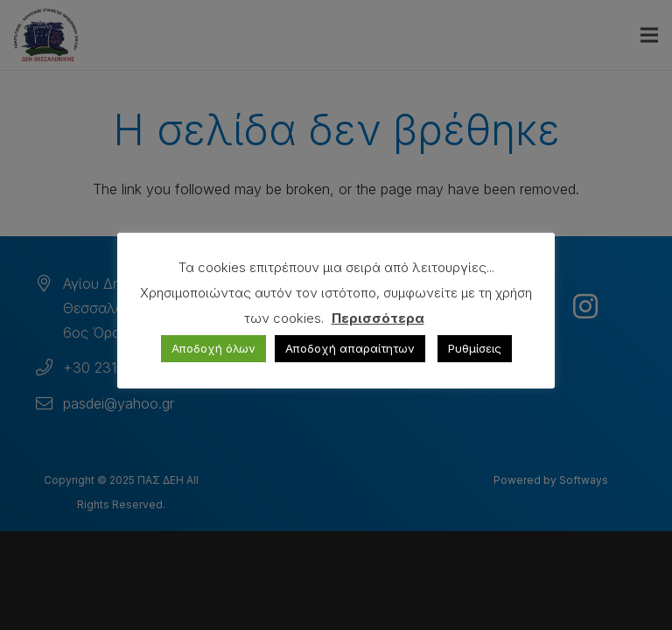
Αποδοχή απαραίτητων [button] (350, 348)
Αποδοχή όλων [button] (213, 348)
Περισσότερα (378, 318)
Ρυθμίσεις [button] (475, 348)
